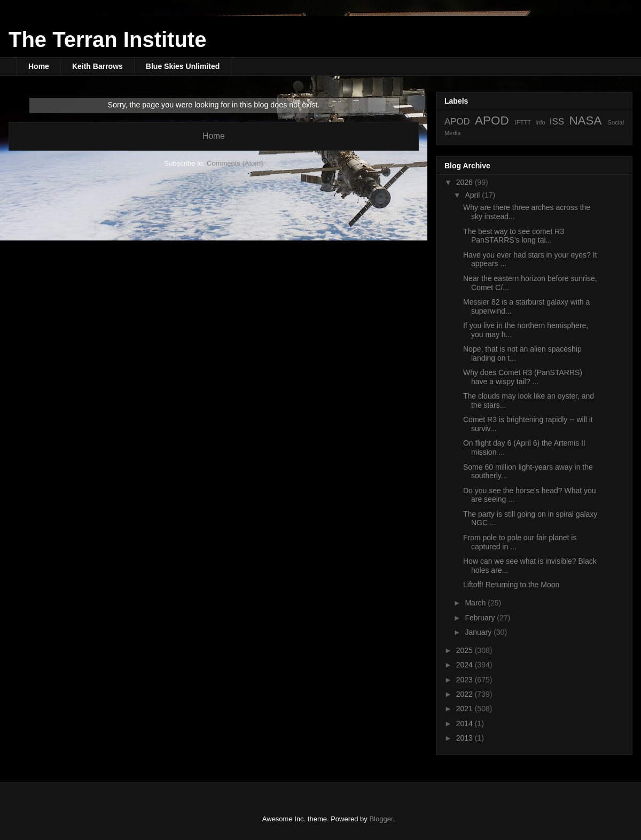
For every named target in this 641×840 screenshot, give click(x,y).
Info (540, 122)
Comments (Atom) (235, 163)
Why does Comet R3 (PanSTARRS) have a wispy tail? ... (523, 377)
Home (39, 66)
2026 (466, 182)
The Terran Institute (107, 40)
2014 (466, 724)
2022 (466, 694)
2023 (466, 680)
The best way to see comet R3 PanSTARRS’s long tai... (514, 236)
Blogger (381, 819)
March (476, 603)
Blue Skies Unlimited (183, 66)
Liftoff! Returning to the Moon (511, 585)
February (481, 618)
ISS (557, 122)
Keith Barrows (97, 66)
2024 (466, 665)
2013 (466, 738)
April (473, 195)
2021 (466, 709)
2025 (466, 650)
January (479, 632)
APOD (457, 122)
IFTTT (523, 122)
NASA (585, 120)
